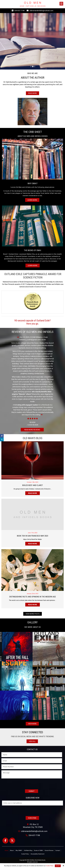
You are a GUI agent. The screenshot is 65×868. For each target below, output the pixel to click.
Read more (33, 493)
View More (32, 724)
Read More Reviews (32, 430)
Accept (58, 866)
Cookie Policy (50, 866)
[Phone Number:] (32, 767)
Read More (32, 93)
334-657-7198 (19, 11)
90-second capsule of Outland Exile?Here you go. (33, 322)
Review (32, 422)
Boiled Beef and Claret (33, 485)
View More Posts (33, 614)
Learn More (32, 200)
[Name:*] (32, 755)
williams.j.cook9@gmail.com (30, 340)
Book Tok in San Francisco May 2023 (32, 536)
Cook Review (32, 425)
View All (32, 741)
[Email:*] (32, 761)
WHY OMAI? (32, 183)
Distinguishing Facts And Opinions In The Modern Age (33, 597)
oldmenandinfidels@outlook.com (41, 11)
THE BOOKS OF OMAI (32, 250)
